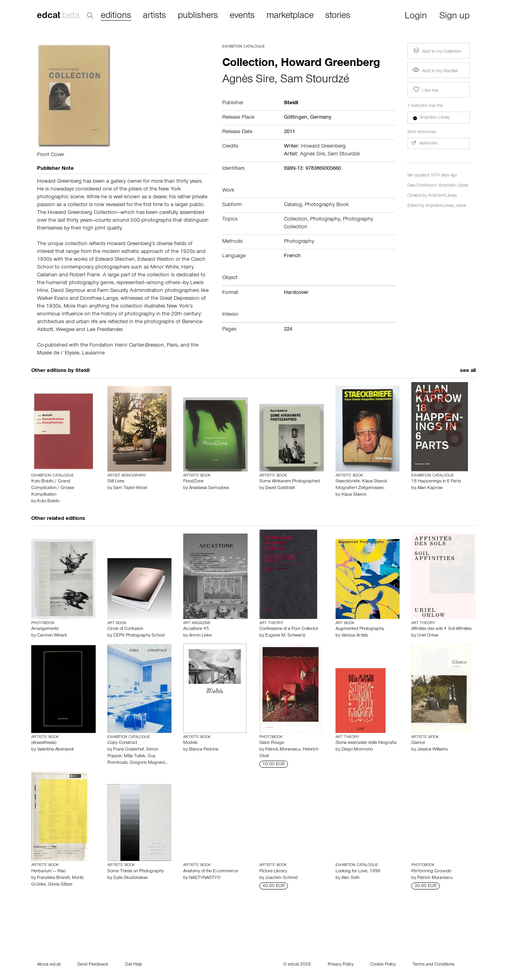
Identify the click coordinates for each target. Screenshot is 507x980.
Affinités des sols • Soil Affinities (441, 629)
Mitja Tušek (135, 756)
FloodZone (193, 482)
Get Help (134, 965)
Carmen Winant (52, 636)
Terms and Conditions (433, 965)
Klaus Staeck (354, 495)
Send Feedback (93, 965)
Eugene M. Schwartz (285, 636)
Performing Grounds (431, 872)
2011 (289, 132)
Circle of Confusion (125, 629)
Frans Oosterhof (129, 750)
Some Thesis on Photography (136, 872)
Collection (296, 220)
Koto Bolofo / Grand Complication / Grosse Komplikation (53, 488)
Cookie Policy (383, 965)
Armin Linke (200, 636)
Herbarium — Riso (48, 872)
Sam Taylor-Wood (130, 488)
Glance (418, 743)
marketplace (290, 16)
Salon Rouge (272, 743)
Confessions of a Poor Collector (289, 629)
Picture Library (273, 872)
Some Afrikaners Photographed (290, 482)
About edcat (49, 965)
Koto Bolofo (48, 502)
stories (338, 16)
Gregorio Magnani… (149, 763)
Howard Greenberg (323, 147)
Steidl (82, 371)
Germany (321, 118)
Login (416, 17)
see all (468, 371)
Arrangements (45, 629)
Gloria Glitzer (60, 885)
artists (154, 16)
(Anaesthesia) (44, 743)
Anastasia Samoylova (209, 488)
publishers (198, 16)
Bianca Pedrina (204, 750)
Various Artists (355, 636)
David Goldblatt (280, 488)
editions (116, 16)
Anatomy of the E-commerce (211, 872)
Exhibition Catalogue (244, 47)
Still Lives (116, 482)
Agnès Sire (248, 80)
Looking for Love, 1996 (358, 872)
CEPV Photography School (139, 636)
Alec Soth (350, 878)
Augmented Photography (360, 629)
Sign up (454, 17)
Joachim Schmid (281, 878)
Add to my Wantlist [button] (435, 71)
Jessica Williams (432, 750)
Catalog (293, 205)
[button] (439, 118)
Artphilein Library (454, 186)
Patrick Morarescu (283, 750)
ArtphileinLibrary (443, 196)
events (242, 16)
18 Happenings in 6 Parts (436, 482)
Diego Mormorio (357, 750)
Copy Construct (122, 743)
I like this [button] (425, 90)
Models (190, 743)
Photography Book (327, 205)
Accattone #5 (196, 629)
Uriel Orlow (428, 636)
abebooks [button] (425, 143)
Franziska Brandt (53, 878)
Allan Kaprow (430, 488)
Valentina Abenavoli (55, 750)
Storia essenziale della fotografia (366, 743)
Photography (325, 220)
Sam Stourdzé (315, 80)
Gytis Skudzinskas (130, 878)
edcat (461, 206)
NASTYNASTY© (205, 878)
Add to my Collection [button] (437, 51)
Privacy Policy (341, 965)
